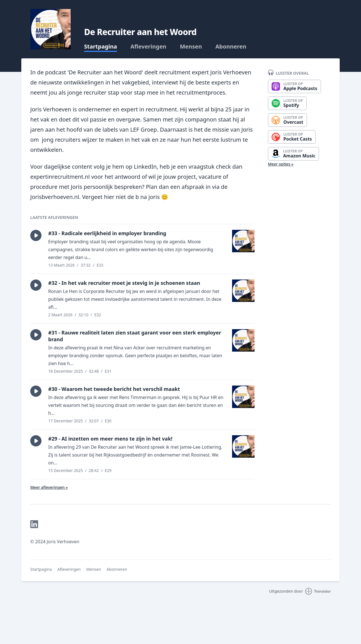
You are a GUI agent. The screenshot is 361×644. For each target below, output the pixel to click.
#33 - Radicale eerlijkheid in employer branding (107, 233)
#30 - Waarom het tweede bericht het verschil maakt (114, 389)
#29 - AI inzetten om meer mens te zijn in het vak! (110, 439)
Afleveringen (149, 47)
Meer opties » (281, 164)
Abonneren (231, 47)
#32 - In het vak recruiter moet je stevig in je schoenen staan (124, 283)
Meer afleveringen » (49, 487)
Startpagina (101, 47)
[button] (36, 235)
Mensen (191, 47)
